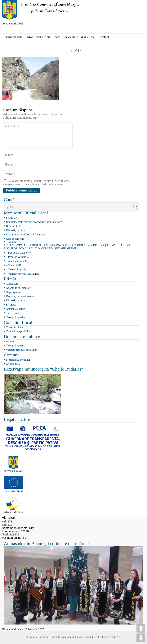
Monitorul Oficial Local (44, 37)
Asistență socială (16, 309)
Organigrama (13, 292)
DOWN (141, 638)
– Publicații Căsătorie (18, 253)
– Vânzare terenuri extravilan (23, 274)
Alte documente (15, 239)
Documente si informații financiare (26, 234)
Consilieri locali (15, 327)
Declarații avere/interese (20, 296)
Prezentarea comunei (18, 360)
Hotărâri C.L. (14, 226)
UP (141, 628)
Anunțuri (11, 341)
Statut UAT (12, 218)
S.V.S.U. (11, 305)
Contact (104, 37)
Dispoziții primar (16, 230)
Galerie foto (13, 364)
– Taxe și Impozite (17, 269)
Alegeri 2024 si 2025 (79, 37)
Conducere (12, 284)
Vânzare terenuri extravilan (22, 350)
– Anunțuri (12, 242)
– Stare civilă (13, 265)
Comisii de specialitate (19, 331)
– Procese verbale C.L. (19, 257)
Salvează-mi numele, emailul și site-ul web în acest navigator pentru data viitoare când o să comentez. (37, 183)
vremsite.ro (114, 637)
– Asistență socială (17, 261)
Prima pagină (13, 37)
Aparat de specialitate (18, 288)
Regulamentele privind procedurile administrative (35, 222)
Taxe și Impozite (16, 317)
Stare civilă (12, 313)
